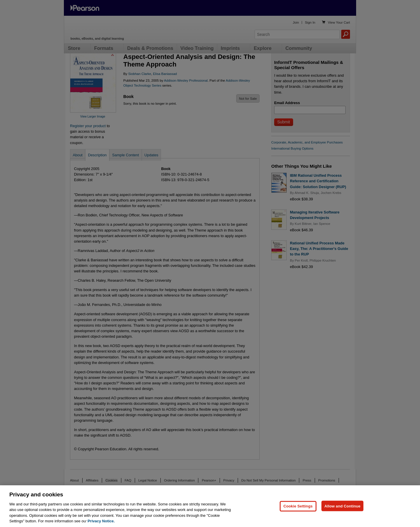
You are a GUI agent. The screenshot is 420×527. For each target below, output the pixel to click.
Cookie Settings (298, 514)
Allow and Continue (342, 514)
